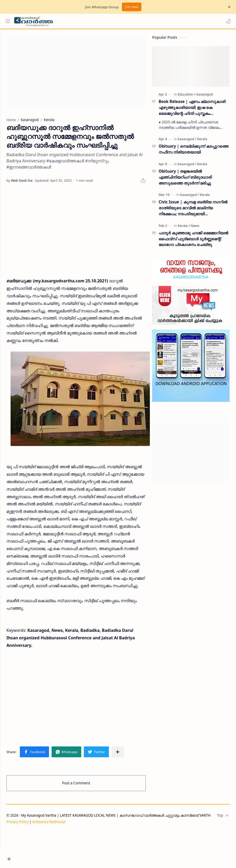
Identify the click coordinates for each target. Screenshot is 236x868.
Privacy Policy (37, 857)
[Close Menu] (228, 7)
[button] (227, 21)
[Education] (187, 97)
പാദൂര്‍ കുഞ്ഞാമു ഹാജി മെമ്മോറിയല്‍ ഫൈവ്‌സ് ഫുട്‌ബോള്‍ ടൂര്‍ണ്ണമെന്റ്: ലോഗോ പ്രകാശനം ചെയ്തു (193, 241)
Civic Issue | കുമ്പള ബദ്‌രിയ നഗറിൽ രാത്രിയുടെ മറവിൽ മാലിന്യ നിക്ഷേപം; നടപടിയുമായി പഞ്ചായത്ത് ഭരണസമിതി (193, 210)
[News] (195, 228)
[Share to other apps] (137, 787)
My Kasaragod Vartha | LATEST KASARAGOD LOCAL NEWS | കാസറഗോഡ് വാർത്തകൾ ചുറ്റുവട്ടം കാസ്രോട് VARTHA (136, 851)
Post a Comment (86, 818)
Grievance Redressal (68, 857)
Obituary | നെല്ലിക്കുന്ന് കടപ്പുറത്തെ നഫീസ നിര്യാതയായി (194, 152)
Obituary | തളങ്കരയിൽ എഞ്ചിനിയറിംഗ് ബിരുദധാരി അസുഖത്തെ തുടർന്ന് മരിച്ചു (185, 180)
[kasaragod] (205, 97)
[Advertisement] (86, 73)
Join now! (132, 7)
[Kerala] (202, 141)
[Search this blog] (107, 21)
